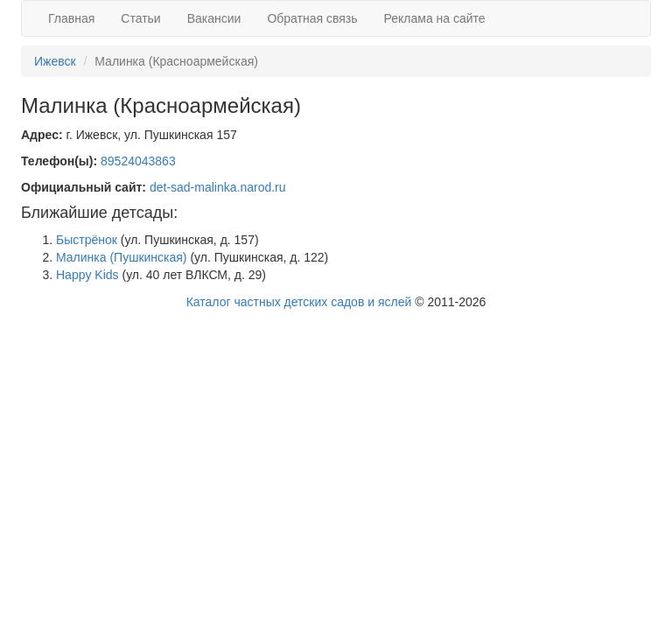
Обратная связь (312, 18)
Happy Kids (87, 275)
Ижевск (55, 61)
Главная (71, 18)
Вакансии (214, 18)
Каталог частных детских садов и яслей (299, 302)
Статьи (140, 18)
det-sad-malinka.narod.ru (218, 187)
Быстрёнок (87, 240)
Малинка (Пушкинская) (122, 257)
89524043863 (138, 161)
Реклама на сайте (435, 18)
